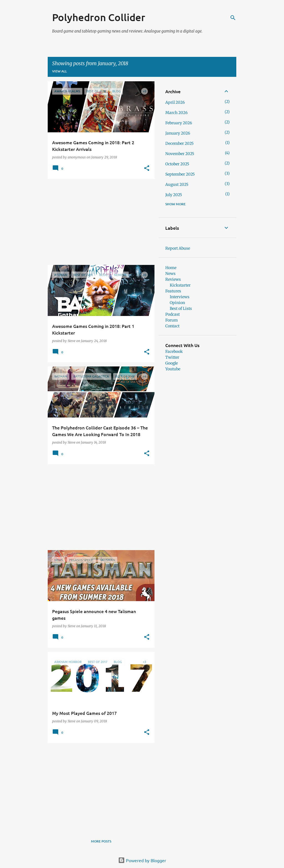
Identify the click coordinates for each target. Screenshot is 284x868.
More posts (101, 841)
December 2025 (179, 143)
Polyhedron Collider (99, 17)
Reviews (173, 279)
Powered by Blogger (142, 860)
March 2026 (176, 113)
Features (173, 291)
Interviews (180, 297)
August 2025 (177, 184)
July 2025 (174, 195)
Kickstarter (180, 285)
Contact (172, 326)
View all (59, 71)
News (170, 274)
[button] (147, 169)
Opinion (177, 303)
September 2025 (180, 174)
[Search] (233, 18)
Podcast (173, 314)
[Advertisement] (99, 222)
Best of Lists (181, 308)
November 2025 (180, 154)
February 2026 (179, 123)
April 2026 (175, 102)
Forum (172, 320)
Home (171, 268)
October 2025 (177, 164)
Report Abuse (178, 248)
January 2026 (178, 133)
